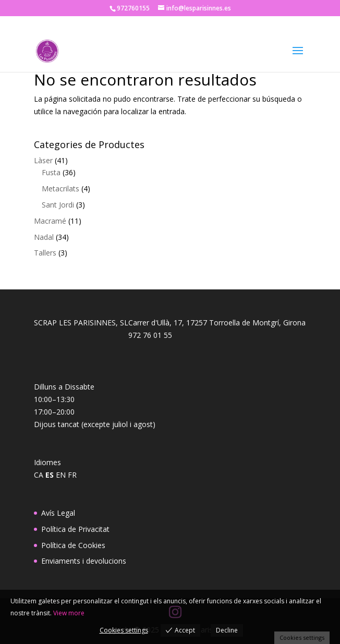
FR (72, 475)
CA (39, 475)
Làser (43, 160)
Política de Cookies (73, 545)
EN (61, 475)
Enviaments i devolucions (84, 561)
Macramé (50, 221)
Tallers (45, 253)
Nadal (44, 237)
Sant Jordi (58, 205)
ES (50, 475)
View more (69, 613)
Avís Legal (58, 513)
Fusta (51, 172)
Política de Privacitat (75, 529)
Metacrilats (60, 189)
